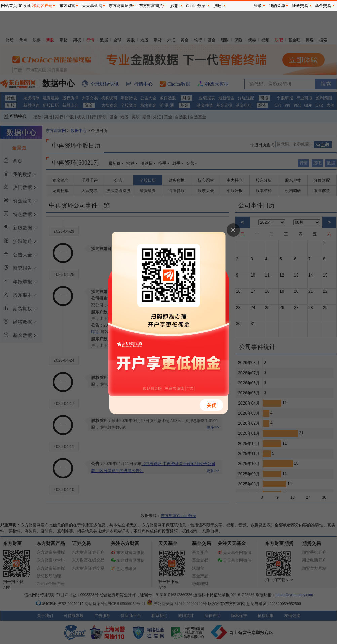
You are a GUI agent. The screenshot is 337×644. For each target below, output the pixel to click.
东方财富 (67, 6)
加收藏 (25, 6)
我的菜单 (277, 6)
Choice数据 (196, 6)
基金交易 (323, 6)
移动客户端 (42, 6)
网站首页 (9, 6)
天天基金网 (92, 6)
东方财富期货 (151, 6)
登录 (258, 6)
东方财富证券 (121, 6)
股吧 (217, 6)
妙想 (174, 6)
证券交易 (300, 6)
